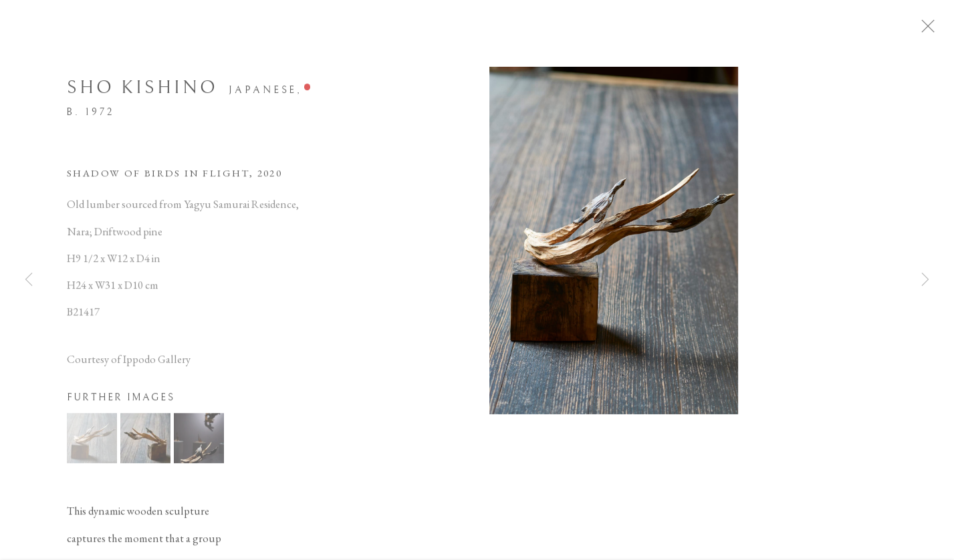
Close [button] (943, 30)
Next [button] (925, 280)
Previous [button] (29, 280)
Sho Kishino (142, 93)
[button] (92, 443)
